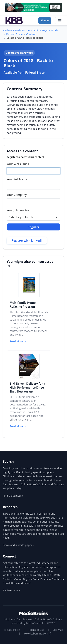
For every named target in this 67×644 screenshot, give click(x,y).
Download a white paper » (18, 545)
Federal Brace (14, 34)
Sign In (45, 20)
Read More (16, 341)
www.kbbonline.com (38, 633)
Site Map (58, 630)
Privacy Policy (12, 630)
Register (33, 227)
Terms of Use (36, 630)
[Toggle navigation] (60, 21)
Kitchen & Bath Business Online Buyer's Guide (31, 30)
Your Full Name (17, 179)
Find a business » (13, 496)
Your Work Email (18, 164)
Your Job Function (19, 210)
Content (31, 34)
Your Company (17, 195)
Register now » (12, 590)
